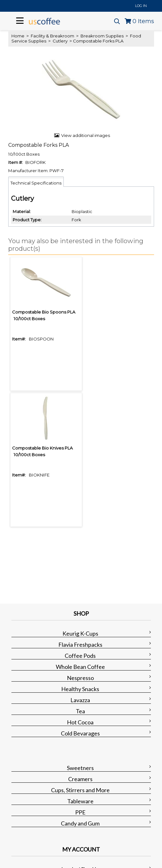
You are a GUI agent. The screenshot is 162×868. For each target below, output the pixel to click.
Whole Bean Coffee (80, 667)
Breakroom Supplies (102, 36)
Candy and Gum (80, 823)
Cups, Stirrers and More (80, 790)
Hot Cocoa (80, 722)
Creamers (80, 779)
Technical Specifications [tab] (36, 183)
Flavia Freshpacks (80, 645)
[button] (80, 245)
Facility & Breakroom (52, 36)
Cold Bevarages (80, 733)
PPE (80, 812)
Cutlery (60, 41)
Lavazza (80, 700)
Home (18, 36)
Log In (141, 6)
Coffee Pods (80, 656)
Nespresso (80, 678)
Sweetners (80, 768)
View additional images (86, 135)
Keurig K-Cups (80, 633)
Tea (80, 711)
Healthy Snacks (80, 689)
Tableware (80, 801)
